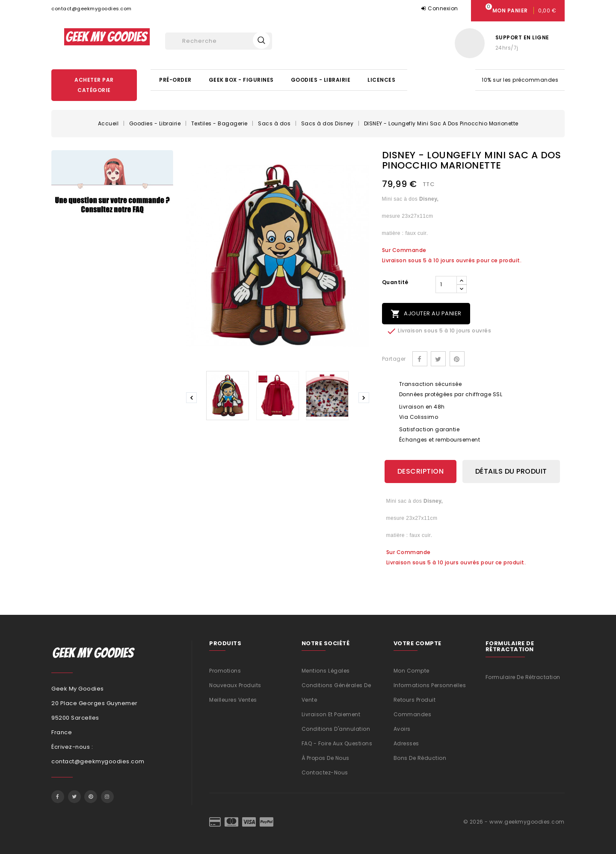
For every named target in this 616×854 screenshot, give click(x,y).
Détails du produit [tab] (511, 471)
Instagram (107, 797)
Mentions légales (326, 671)
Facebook (58, 797)
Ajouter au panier (426, 314)
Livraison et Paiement (331, 714)
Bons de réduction (420, 758)
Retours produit (415, 700)
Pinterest (457, 359)
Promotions (225, 671)
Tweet (438, 359)
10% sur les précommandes (520, 80)
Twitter (74, 797)
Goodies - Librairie (321, 80)
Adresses (406, 743)
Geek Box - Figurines (241, 80)
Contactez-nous (325, 772)
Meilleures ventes (233, 700)
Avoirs (402, 729)
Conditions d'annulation (336, 729)
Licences (381, 80)
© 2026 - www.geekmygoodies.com (514, 822)
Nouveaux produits (235, 685)
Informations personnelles (430, 685)
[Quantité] (446, 285)
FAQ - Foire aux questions (337, 743)
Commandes (413, 714)
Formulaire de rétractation (523, 677)
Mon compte (412, 671)
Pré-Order (175, 80)
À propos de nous (326, 758)
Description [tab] (421, 471)
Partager (420, 359)
